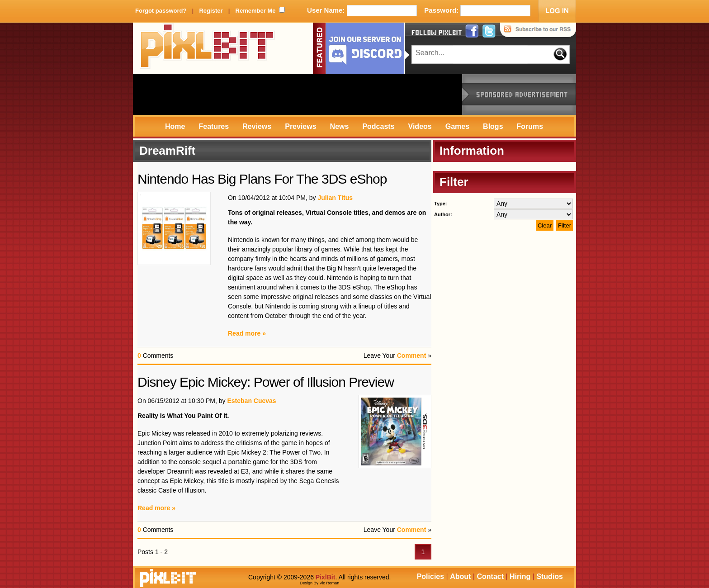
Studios (550, 576)
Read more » (247, 333)
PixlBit (208, 48)
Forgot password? (161, 11)
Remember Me (256, 11)
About (460, 576)
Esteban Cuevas (251, 401)
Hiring (520, 576)
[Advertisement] (298, 95)
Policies (430, 576)
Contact (490, 576)
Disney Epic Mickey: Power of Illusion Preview (266, 382)
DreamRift (167, 151)
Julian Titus (335, 198)
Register (211, 11)
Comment (412, 356)
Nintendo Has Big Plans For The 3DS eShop (262, 179)
